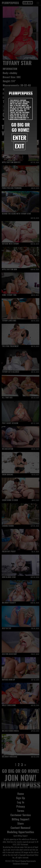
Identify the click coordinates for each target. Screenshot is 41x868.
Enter (19, 137)
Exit (19, 146)
